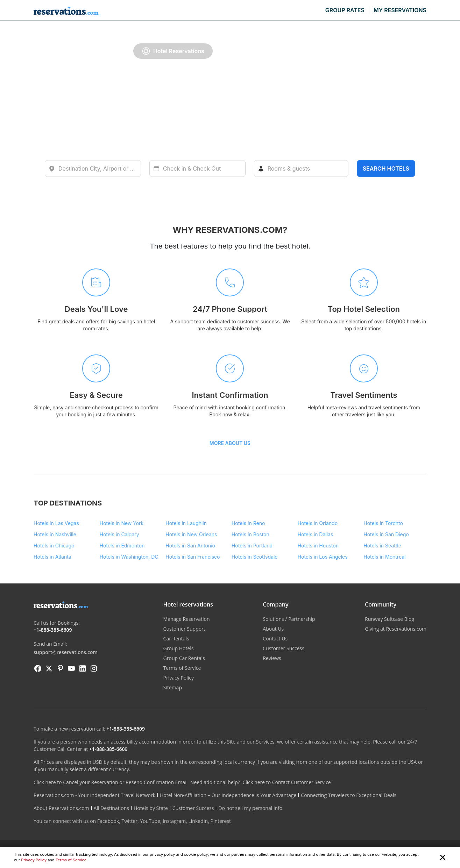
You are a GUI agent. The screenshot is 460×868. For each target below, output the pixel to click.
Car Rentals (242, 51)
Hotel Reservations (173, 51)
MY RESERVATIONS (400, 10)
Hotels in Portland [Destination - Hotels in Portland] (252, 546)
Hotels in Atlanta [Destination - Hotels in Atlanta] (52, 557)
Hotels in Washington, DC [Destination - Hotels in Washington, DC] (129, 557)
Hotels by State (151, 808)
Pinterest (221, 821)
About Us (273, 629)
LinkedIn (198, 821)
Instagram (174, 821)
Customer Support (184, 629)
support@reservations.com (66, 652)
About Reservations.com (61, 808)
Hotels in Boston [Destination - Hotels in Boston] (250, 534)
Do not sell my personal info (250, 808)
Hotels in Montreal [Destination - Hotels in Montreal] (384, 557)
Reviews (272, 658)
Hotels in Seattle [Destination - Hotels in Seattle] (382, 546)
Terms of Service (71, 860)
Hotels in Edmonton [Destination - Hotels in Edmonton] (122, 546)
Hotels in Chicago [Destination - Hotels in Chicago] (54, 546)
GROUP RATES (345, 10)
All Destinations (111, 808)
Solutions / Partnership (289, 619)
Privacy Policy (34, 860)
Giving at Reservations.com (396, 629)
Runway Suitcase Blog (390, 619)
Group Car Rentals (184, 658)
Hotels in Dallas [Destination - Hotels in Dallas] (316, 534)
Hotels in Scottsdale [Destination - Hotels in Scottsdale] (255, 557)
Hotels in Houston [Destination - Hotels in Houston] (318, 546)
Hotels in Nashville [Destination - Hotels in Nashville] (55, 534)
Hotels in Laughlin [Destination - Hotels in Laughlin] (186, 523)
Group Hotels (179, 648)
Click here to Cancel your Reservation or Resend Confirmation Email (111, 782)
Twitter (129, 821)
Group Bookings (299, 51)
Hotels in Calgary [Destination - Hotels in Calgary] (119, 534)
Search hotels (386, 168)
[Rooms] (301, 168)
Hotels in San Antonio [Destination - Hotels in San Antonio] (190, 546)
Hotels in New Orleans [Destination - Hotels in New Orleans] (191, 534)
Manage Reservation (187, 619)
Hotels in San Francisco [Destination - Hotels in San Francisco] (193, 557)
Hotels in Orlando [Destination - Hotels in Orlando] (318, 523)
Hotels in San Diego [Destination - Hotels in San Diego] (386, 534)
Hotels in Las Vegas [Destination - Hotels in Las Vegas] (56, 523)
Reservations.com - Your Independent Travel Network (94, 795)
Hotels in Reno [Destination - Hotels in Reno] (248, 523)
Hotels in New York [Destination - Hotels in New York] (122, 523)
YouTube (150, 821)
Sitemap (173, 687)
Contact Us (275, 639)
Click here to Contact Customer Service (286, 782)
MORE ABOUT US (230, 443)
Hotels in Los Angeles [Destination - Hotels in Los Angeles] (323, 557)
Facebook (108, 821)
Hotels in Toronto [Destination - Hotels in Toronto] (383, 523)
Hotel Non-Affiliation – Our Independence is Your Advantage (228, 795)
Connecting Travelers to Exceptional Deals (349, 795)
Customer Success (284, 648)
